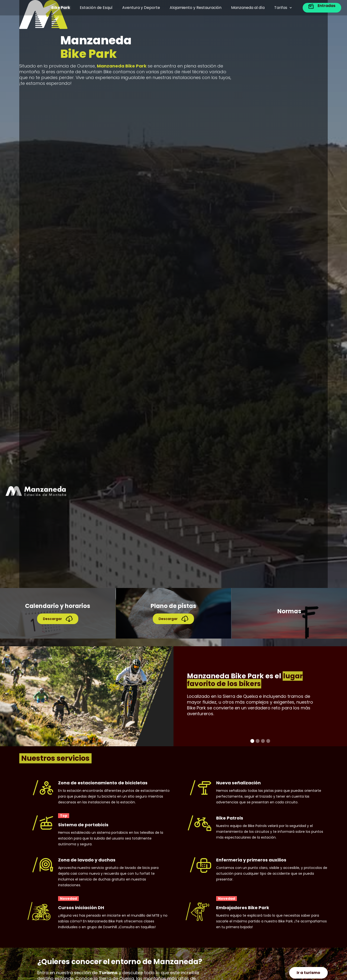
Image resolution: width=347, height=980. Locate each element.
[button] (283, 8)
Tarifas (281, 8)
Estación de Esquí (96, 8)
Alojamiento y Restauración (196, 8)
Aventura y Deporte (141, 8)
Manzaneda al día (248, 8)
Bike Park (61, 8)
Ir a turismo (308, 973)
